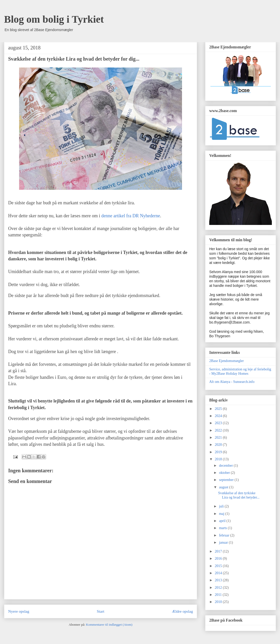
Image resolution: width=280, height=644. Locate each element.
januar (224, 542)
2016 (219, 559)
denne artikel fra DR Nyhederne (131, 216)
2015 (219, 566)
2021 (219, 438)
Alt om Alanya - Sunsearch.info (232, 382)
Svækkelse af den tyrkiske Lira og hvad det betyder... (239, 495)
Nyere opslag (19, 611)
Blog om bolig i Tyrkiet (54, 19)
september (227, 480)
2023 (219, 423)
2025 (219, 409)
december (226, 466)
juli (222, 506)
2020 (219, 445)
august (224, 487)
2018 (219, 459)
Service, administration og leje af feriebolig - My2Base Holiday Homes (240, 371)
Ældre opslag (182, 611)
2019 (219, 452)
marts (223, 528)
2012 (219, 588)
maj (222, 514)
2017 (219, 551)
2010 (219, 602)
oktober (225, 473)
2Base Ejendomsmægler (227, 361)
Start (100, 611)
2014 (219, 573)
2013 (219, 580)
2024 (219, 416)
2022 (219, 430)
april (223, 521)
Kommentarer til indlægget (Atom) (109, 625)
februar (225, 535)
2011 (219, 595)
